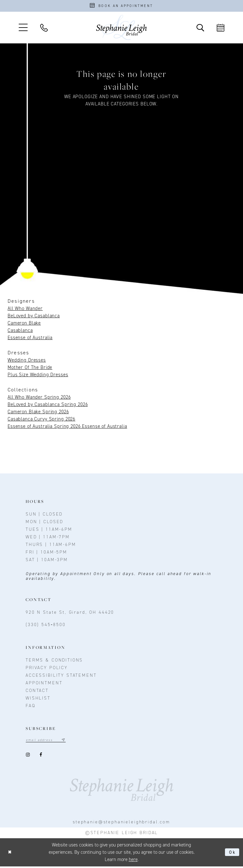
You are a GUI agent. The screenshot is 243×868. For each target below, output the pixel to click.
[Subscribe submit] (67, 741)
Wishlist (38, 699)
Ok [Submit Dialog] (232, 854)
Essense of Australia (30, 339)
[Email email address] (48, 741)
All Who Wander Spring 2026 (39, 398)
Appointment (44, 684)
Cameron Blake (24, 324)
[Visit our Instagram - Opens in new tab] (28, 756)
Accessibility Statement (61, 677)
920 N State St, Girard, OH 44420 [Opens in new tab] (70, 614)
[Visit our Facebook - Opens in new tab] (41, 756)
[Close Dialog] (10, 854)
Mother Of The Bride (30, 369)
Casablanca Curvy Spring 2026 (41, 420)
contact (37, 692)
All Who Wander (25, 310)
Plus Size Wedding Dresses (38, 376)
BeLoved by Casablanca (34, 317)
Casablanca (20, 332)
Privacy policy (47, 669)
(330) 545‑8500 (46, 626)
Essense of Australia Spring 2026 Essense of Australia (67, 428)
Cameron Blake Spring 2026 (38, 413)
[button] (23, 29)
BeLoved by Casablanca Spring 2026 (48, 406)
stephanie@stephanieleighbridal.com (121, 824)
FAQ (31, 707)
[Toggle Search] (200, 29)
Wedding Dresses (27, 361)
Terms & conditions (54, 661)
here (133, 861)
